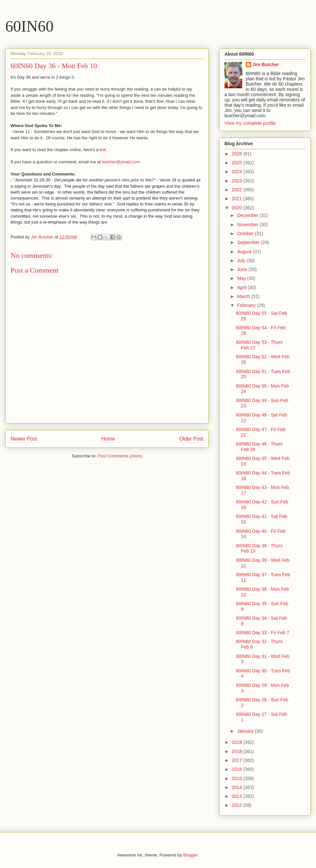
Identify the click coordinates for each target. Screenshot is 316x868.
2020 (237, 208)
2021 (237, 199)
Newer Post (24, 439)
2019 (237, 742)
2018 (237, 751)
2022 (237, 190)
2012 (237, 805)
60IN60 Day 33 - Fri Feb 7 (263, 633)
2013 (237, 796)
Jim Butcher (266, 65)
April (242, 287)
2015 (237, 778)
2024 (237, 172)
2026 (237, 154)
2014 (237, 787)
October (246, 233)
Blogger (190, 855)
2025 (237, 163)
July (242, 260)
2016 (237, 769)
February (247, 305)
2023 (237, 181)
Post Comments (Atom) (120, 456)
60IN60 (29, 26)
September (249, 242)
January (246, 731)
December (248, 215)
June (243, 269)
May (242, 278)
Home (108, 439)
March (244, 296)
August (245, 252)
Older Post (191, 439)
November (248, 225)
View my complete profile (250, 123)
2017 (237, 760)
